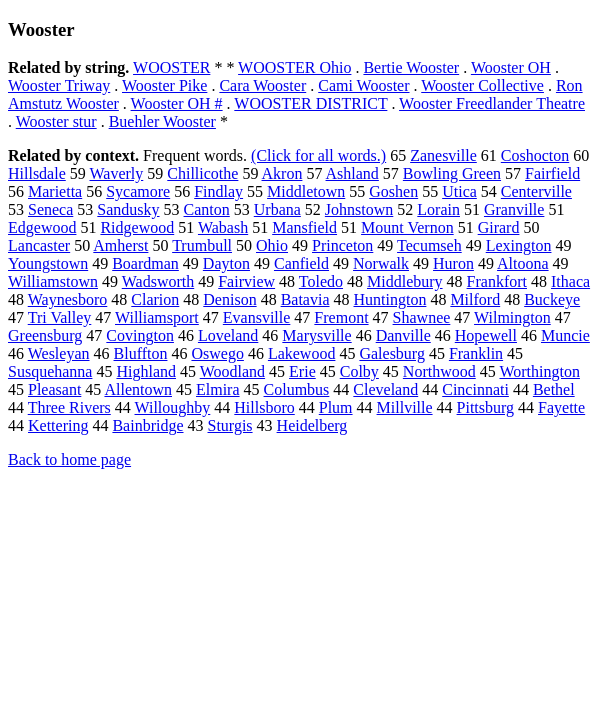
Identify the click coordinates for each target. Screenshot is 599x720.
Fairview (246, 281)
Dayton (226, 263)
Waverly (116, 173)
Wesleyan (59, 353)
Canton (207, 209)
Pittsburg (486, 407)
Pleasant (54, 389)
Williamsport (157, 317)
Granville (514, 209)
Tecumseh (429, 245)
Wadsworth (158, 281)
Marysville (316, 335)
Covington (140, 335)
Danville (403, 335)
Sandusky (128, 209)
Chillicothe (202, 173)
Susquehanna (50, 371)
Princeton (342, 245)
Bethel (554, 389)
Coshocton (535, 155)
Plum (336, 407)
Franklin (476, 353)
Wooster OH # (177, 103)
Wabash (223, 227)
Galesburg (391, 353)
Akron (282, 173)
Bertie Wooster (411, 67)
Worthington (539, 371)
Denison (229, 299)
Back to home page (69, 459)
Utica (459, 191)
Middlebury (405, 281)
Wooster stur (56, 121)
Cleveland (385, 389)
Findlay (218, 191)
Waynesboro (68, 299)
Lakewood (302, 353)
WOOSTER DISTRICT (310, 103)
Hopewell (486, 335)
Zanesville (443, 155)
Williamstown (53, 281)
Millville (405, 407)
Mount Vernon (407, 227)
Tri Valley (60, 317)
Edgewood (42, 227)
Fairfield (552, 173)
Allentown (138, 389)
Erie (302, 371)
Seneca (50, 209)
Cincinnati (475, 389)
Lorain (438, 209)
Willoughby (173, 407)
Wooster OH (511, 67)
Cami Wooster (363, 85)
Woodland (232, 371)
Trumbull (202, 245)
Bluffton (141, 353)
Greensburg (45, 335)
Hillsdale (37, 173)
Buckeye (552, 299)
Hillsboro (264, 407)
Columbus (297, 389)
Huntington (390, 299)
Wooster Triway (59, 85)
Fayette (561, 407)
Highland (146, 371)
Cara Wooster (262, 85)
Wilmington (512, 317)
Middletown (306, 191)
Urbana (277, 209)
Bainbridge (147, 425)
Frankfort (497, 281)
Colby (359, 371)
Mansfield (304, 227)
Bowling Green (452, 173)
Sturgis (230, 425)
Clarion (155, 299)
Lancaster (39, 245)
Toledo (321, 281)
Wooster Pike (164, 85)
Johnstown (359, 209)
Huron (453, 263)
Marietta (55, 191)
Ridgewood (137, 227)
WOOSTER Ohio (294, 67)
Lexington (519, 245)
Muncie (565, 335)
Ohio (272, 245)
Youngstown (48, 263)
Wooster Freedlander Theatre (492, 103)
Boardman (145, 263)
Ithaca (570, 281)
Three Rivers (69, 407)
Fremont (341, 317)
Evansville (257, 317)
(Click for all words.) (318, 155)
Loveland (228, 335)
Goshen (393, 191)
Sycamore (138, 191)
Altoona (523, 263)
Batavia (305, 299)
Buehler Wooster (162, 121)
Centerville (536, 191)
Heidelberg (312, 425)
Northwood (439, 371)
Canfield (301, 263)
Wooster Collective (482, 85)
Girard (499, 227)
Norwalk (381, 263)
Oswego (217, 353)
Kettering (58, 425)
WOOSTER (171, 67)
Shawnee (422, 317)
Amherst (120, 245)
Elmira (218, 389)
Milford (475, 299)
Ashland (352, 173)
